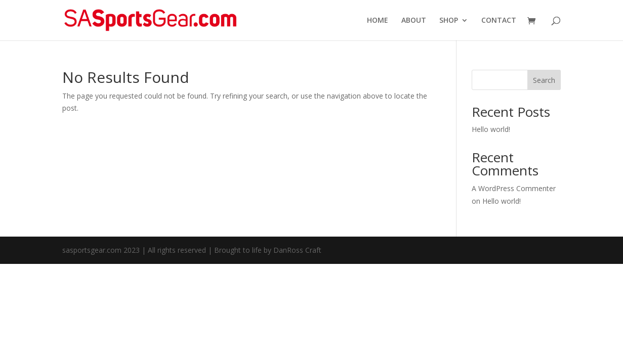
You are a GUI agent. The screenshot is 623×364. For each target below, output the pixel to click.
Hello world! (491, 129)
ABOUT (414, 21)
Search (544, 80)
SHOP (449, 21)
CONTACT (499, 21)
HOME (378, 21)
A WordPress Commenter (514, 188)
